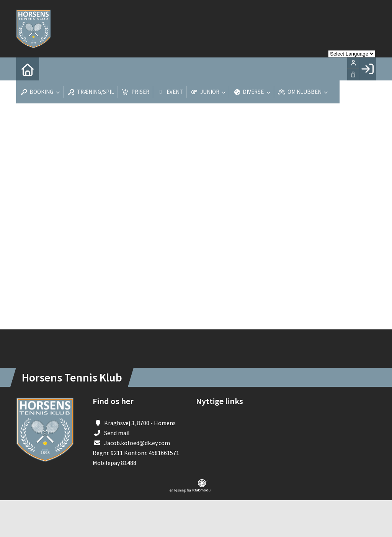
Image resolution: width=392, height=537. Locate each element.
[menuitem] (28, 69)
